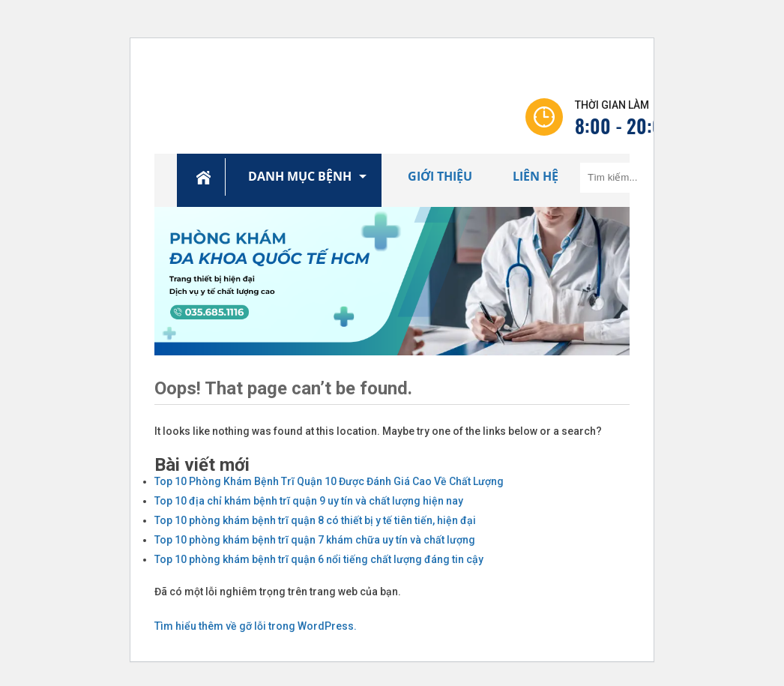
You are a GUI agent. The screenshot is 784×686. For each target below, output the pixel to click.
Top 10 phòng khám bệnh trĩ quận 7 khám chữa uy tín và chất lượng (315, 540)
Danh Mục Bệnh (300, 176)
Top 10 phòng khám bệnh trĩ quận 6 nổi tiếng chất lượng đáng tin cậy (319, 559)
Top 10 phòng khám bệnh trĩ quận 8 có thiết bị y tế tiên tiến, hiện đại (315, 520)
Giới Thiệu (440, 176)
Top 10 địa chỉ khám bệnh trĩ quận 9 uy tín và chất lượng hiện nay (309, 501)
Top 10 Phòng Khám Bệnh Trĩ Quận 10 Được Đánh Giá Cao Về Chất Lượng (329, 481)
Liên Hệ (536, 176)
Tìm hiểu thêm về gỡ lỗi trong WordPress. (256, 626)
